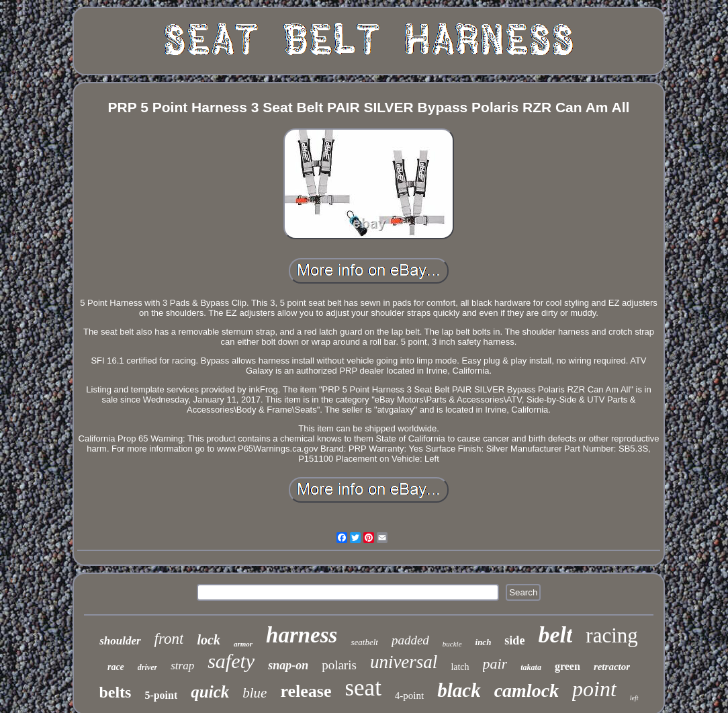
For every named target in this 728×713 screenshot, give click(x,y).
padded (410, 640)
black (459, 690)
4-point (409, 696)
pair (495, 664)
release (306, 691)
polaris (339, 665)
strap (182, 666)
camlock (527, 690)
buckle (452, 644)
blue (255, 693)
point (594, 689)
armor (243, 644)
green (567, 666)
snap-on (288, 665)
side (514, 640)
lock (208, 640)
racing (611, 635)
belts (115, 692)
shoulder (120, 641)
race (116, 667)
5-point (161, 695)
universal (404, 662)
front (169, 639)
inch (484, 642)
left (634, 698)
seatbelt (364, 642)
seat (363, 688)
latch (460, 667)
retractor (612, 667)
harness (302, 635)
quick (210, 692)
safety (231, 661)
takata (531, 667)
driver (147, 667)
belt (555, 635)
